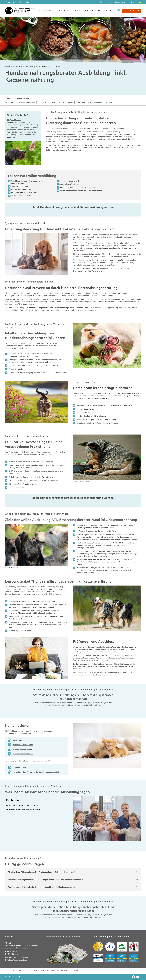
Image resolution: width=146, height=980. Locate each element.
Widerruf (76, 971)
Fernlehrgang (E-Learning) (23, 189)
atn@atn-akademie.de (19, 960)
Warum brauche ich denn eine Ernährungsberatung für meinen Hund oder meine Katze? (43, 887)
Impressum (10, 971)
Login (133, 2)
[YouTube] (9, 2)
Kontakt (108, 2)
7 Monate (69, 184)
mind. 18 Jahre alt (24, 192)
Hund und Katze (20, 186)
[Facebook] (6, 2)
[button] (101, 2)
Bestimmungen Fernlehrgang (54, 971)
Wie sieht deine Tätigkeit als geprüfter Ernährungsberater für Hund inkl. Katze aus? (41, 872)
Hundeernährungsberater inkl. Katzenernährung (28, 182)
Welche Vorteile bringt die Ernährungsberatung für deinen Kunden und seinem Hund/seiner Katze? (48, 880)
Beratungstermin (121, 2)
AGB (36, 971)
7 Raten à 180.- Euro (22, 195)
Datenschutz (24, 971)
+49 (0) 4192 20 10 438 (20, 2)
